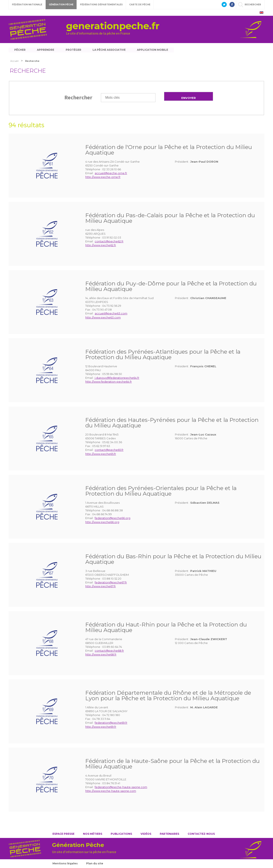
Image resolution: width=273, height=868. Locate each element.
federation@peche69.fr (111, 723)
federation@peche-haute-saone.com (121, 788)
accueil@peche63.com (111, 314)
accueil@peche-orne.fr (111, 174)
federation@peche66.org (113, 519)
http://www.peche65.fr (101, 454)
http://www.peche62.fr (101, 246)
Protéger (74, 50)
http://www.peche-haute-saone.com (111, 791)
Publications (121, 834)
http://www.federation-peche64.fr (109, 382)
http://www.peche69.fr (101, 727)
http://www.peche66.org (102, 522)
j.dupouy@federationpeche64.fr (117, 378)
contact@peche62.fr (109, 242)
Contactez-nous (201, 834)
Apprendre (46, 50)
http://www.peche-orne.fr (103, 178)
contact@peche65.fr (109, 450)
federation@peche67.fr (111, 583)
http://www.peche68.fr (101, 655)
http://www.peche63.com (103, 318)
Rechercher (78, 98)
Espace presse (63, 834)
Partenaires (169, 834)
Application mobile (154, 50)
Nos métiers (93, 834)
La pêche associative (110, 50)
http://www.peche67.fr (101, 587)
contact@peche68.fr (109, 651)
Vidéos (146, 834)
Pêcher (20, 50)
